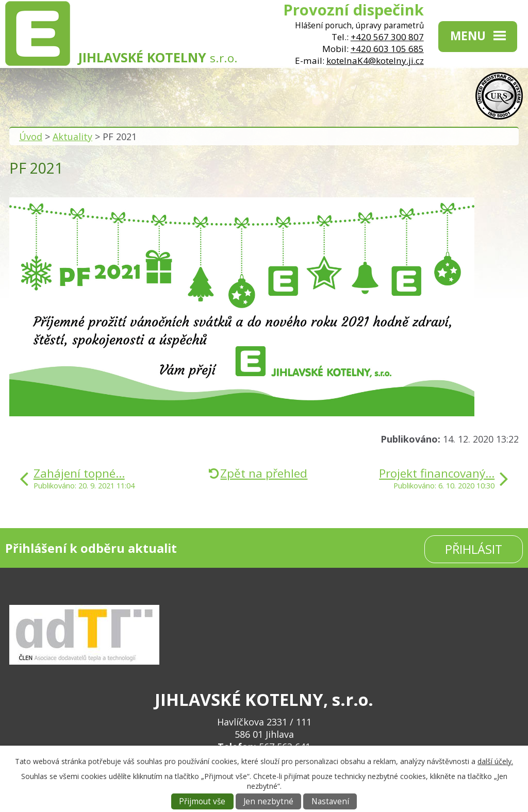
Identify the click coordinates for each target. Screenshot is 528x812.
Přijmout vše (202, 801)
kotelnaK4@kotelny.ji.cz (375, 61)
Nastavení (330, 801)
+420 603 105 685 (387, 49)
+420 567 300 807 (387, 37)
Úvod (31, 137)
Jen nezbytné (268, 801)
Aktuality (72, 137)
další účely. (495, 761)
